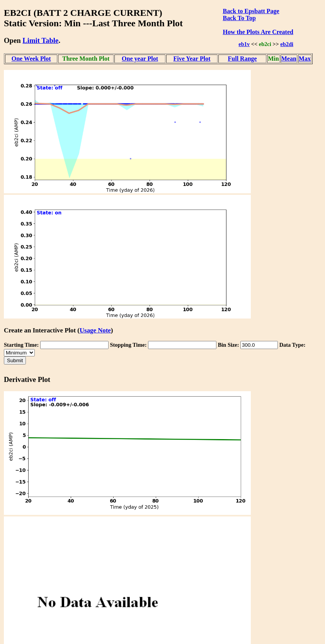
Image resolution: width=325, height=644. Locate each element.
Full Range (242, 59)
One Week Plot (31, 59)
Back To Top (239, 18)
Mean (289, 59)
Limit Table (40, 40)
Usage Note (95, 330)
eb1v (244, 44)
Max (305, 59)
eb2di (287, 44)
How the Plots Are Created (258, 32)
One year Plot (140, 59)
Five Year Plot (192, 59)
